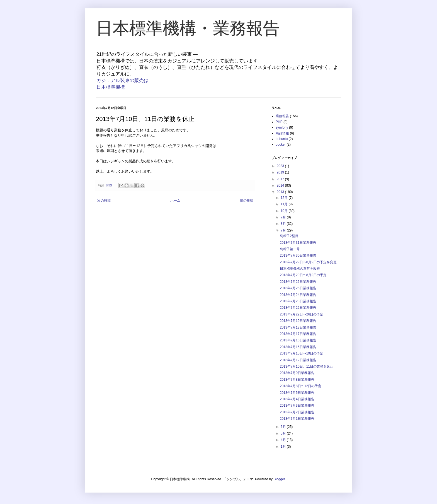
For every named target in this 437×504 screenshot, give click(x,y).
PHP (279, 122)
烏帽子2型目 (289, 236)
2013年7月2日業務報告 (297, 412)
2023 (281, 166)
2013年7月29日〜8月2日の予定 (303, 275)
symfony (282, 127)
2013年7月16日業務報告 (298, 340)
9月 (284, 217)
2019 (281, 172)
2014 (281, 185)
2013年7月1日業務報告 (297, 419)
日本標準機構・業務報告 (188, 28)
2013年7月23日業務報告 (298, 301)
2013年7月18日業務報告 (298, 327)
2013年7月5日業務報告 (297, 393)
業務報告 (282, 116)
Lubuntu (282, 139)
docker (281, 144)
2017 (281, 179)
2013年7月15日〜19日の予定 (302, 353)
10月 (285, 211)
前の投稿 (247, 201)
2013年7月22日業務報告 (298, 308)
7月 (284, 230)
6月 (284, 427)
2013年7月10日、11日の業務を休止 (307, 366)
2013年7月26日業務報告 (298, 282)
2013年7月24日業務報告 (298, 295)
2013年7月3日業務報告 (297, 406)
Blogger (279, 479)
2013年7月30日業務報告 (298, 255)
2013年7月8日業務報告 (297, 380)
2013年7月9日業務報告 (297, 373)
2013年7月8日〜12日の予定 (301, 386)
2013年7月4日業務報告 (297, 399)
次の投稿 (104, 201)
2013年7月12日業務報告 (298, 360)
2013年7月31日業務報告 (298, 243)
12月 (285, 198)
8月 (284, 224)
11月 (285, 204)
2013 (281, 192)
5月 (284, 433)
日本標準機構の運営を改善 (300, 269)
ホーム (175, 201)
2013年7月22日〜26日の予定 (302, 314)
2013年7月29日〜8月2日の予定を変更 (308, 262)
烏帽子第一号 (290, 249)
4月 (284, 440)
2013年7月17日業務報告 (298, 334)
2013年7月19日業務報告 (298, 321)
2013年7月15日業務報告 (298, 347)
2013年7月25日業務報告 (298, 288)
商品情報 (282, 133)
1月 (284, 447)
